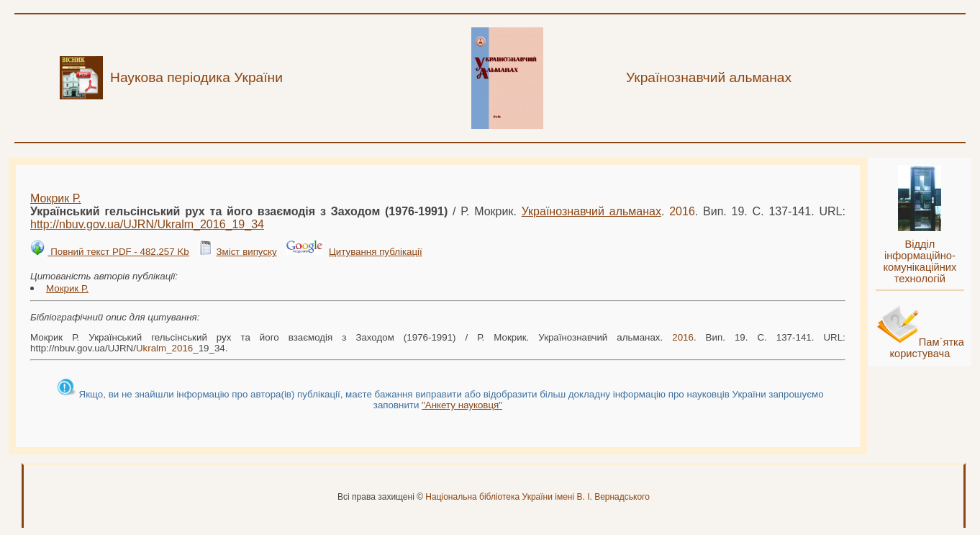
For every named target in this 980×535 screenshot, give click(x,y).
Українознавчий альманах (591, 211)
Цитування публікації (376, 252)
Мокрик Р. (56, 198)
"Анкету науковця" (462, 405)
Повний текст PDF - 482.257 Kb (118, 252)
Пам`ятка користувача (927, 348)
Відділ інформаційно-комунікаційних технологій (920, 261)
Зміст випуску (246, 252)
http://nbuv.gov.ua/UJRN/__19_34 (147, 224)
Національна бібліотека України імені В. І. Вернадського (537, 497)
